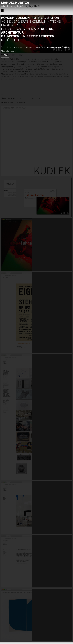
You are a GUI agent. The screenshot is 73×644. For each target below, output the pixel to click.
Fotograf (33, 6)
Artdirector (12, 6)
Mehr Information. (8, 51)
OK (5, 55)
